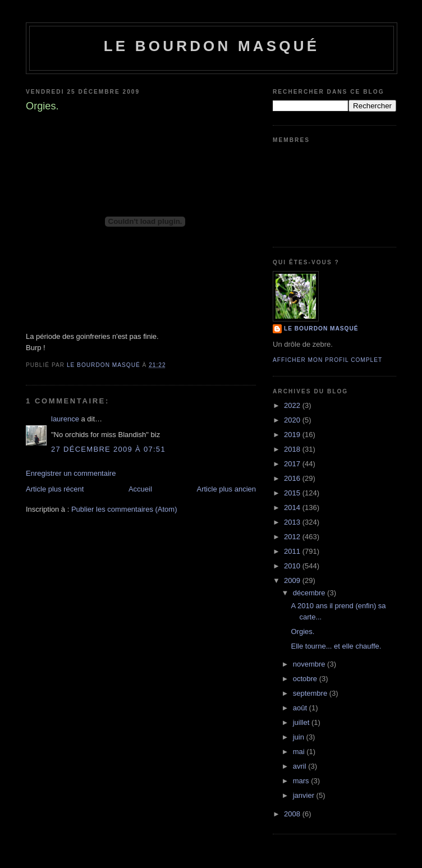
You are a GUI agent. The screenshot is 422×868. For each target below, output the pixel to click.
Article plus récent (55, 489)
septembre (311, 693)
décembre (310, 593)
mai (300, 752)
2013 (293, 522)
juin (300, 737)
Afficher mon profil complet (327, 360)
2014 (293, 508)
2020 (293, 420)
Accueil (140, 489)
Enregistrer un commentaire (71, 473)
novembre (310, 664)
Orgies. (302, 632)
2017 (293, 464)
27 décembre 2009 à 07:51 (108, 449)
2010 (293, 566)
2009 (293, 580)
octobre (306, 679)
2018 (293, 449)
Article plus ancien (227, 489)
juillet (302, 722)
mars (302, 781)
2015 (293, 493)
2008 (293, 814)
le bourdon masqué (212, 46)
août (301, 708)
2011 (293, 551)
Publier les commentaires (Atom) (124, 509)
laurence (65, 419)
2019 (293, 435)
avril (301, 766)
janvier (305, 795)
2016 (293, 478)
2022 (293, 405)
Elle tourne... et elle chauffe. (336, 646)
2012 (293, 537)
